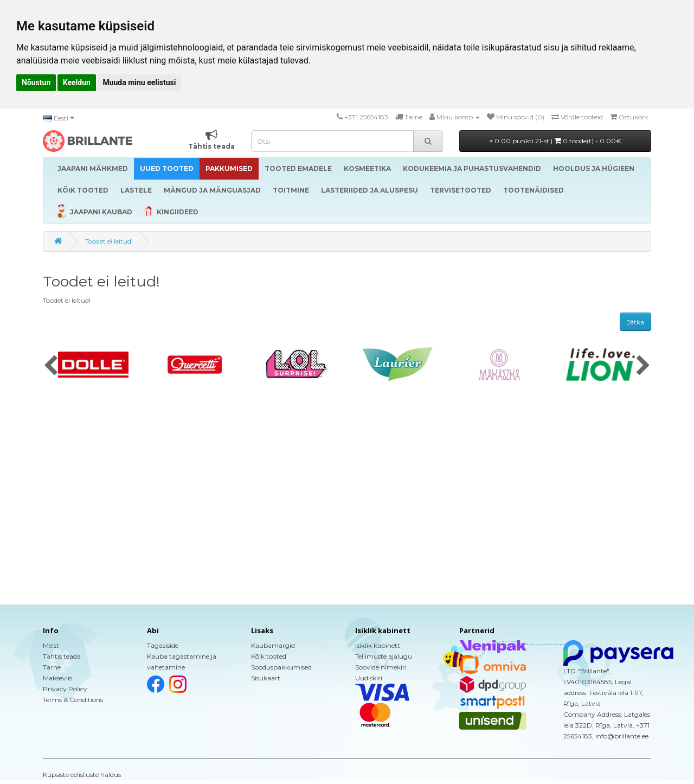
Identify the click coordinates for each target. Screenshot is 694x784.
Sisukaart (266, 678)
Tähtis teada (62, 656)
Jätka (635, 322)
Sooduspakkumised (281, 667)
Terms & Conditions (73, 700)
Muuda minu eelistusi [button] (139, 82)
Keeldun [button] (77, 82)
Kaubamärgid (273, 645)
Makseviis (57, 678)
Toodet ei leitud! (109, 241)
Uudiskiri (369, 678)
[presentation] (51, 366)
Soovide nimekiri (381, 667)
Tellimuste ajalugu (384, 656)
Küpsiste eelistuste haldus (82, 775)
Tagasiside (163, 645)
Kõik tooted (269, 656)
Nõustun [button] (36, 82)
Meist (51, 645)
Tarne (52, 667)
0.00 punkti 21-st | (555, 141)
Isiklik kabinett (378, 645)
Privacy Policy (65, 689)
